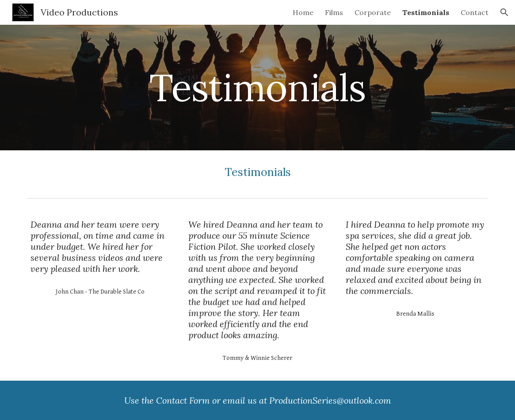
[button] (504, 12)
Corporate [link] (373, 12)
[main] (258, 87)
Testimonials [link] (426, 12)
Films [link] (334, 12)
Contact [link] (475, 12)
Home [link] (303, 12)
